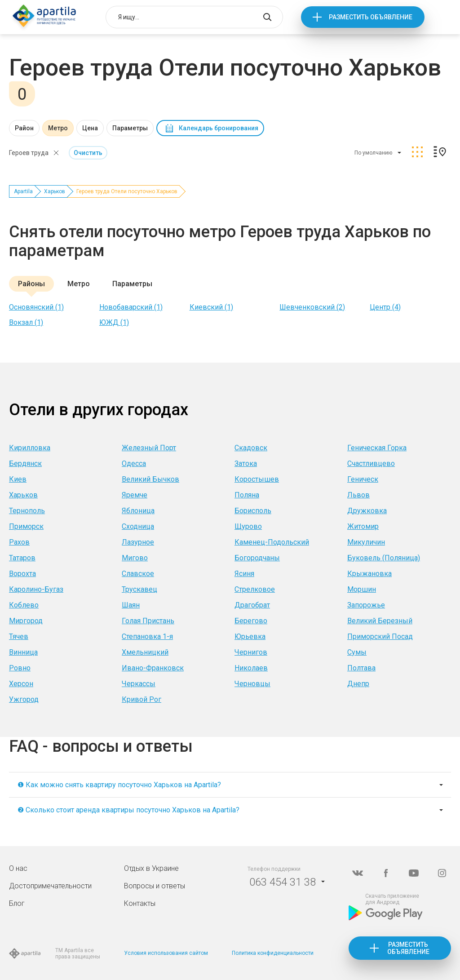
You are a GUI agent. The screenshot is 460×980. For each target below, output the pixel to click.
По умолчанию (373, 153)
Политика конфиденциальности (273, 953)
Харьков (55, 191)
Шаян (131, 605)
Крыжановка (369, 574)
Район (24, 128)
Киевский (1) (211, 307)
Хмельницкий (145, 652)
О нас (18, 868)
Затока (246, 463)
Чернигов (251, 652)
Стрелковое (255, 589)
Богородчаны (257, 558)
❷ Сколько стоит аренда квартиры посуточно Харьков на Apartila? (128, 810)
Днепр (358, 684)
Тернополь (27, 511)
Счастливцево (371, 463)
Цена (90, 128)
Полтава (361, 668)
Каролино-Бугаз (36, 589)
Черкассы (139, 684)
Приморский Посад (380, 636)
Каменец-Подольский (272, 542)
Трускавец (139, 589)
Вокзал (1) (26, 322)
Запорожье (366, 605)
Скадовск (251, 448)
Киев (18, 479)
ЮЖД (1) (114, 322)
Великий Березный (380, 621)
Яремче (135, 495)
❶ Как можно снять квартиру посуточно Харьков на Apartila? (119, 785)
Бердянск (25, 463)
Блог (17, 903)
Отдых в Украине (151, 868)
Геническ (363, 479)
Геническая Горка (377, 448)
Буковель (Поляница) (384, 558)
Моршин (362, 589)
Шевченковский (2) (312, 307)
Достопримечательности (50, 886)
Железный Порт (149, 448)
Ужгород (24, 699)
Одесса (134, 463)
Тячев (19, 636)
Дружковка (367, 511)
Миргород (26, 621)
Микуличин (366, 542)
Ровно (20, 668)
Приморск (26, 526)
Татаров (22, 558)
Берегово (251, 621)
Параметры (130, 128)
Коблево (24, 605)
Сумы (357, 652)
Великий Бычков (150, 479)
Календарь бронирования (219, 128)
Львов (358, 495)
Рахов (19, 542)
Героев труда (29, 153)
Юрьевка (250, 636)
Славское (138, 574)
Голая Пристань (148, 621)
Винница (23, 652)
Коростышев (257, 479)
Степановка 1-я (147, 636)
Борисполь (253, 511)
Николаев (251, 668)
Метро (58, 128)
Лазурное (138, 542)
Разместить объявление (371, 17)
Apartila (23, 191)
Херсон (21, 684)
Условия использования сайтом (166, 953)
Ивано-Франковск (153, 668)
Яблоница (138, 511)
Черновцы (252, 684)
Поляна (247, 495)
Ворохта (22, 574)
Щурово (248, 526)
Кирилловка (30, 448)
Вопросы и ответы (155, 886)
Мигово (135, 558)
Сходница (138, 526)
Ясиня (244, 574)
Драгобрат (252, 605)
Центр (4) (385, 307)
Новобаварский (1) (131, 307)
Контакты (140, 903)
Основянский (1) (36, 307)
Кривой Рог (142, 699)
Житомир (363, 526)
